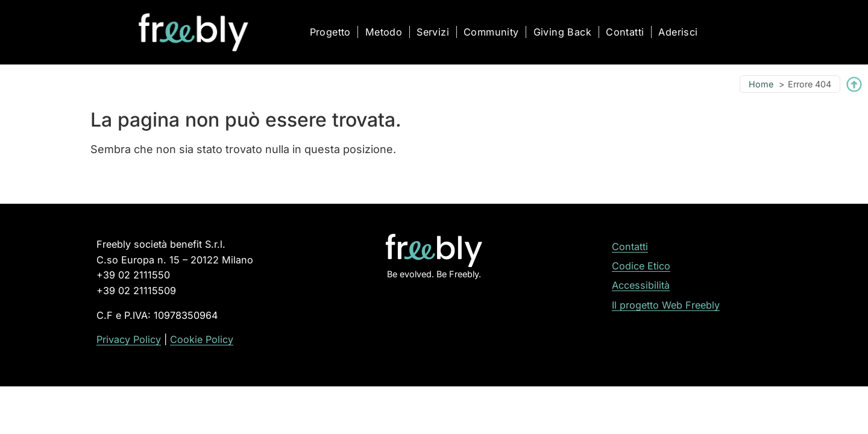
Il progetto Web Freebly (666, 305)
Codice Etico (641, 266)
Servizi (433, 32)
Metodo (384, 32)
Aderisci (678, 32)
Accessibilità (641, 285)
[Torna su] (854, 84)
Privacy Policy (129, 339)
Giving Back (562, 32)
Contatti (625, 32)
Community (491, 32)
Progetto (330, 32)
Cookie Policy (202, 339)
